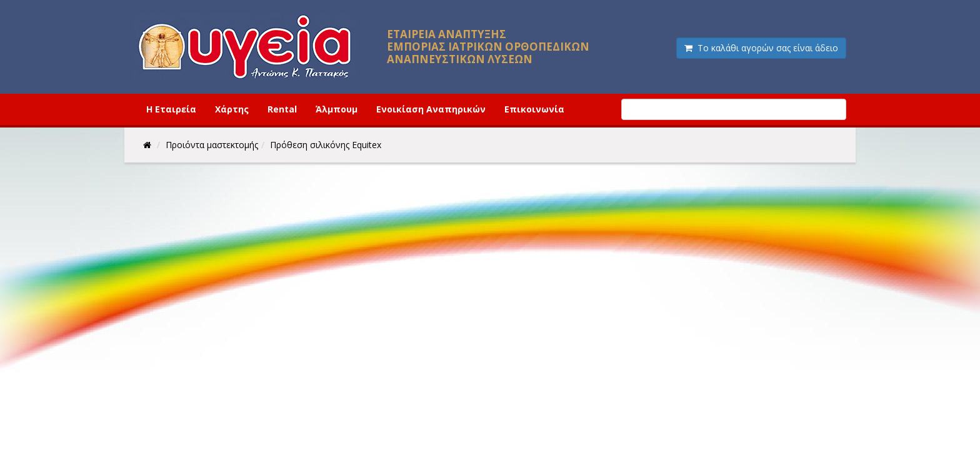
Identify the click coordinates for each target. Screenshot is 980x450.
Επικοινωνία (534, 109)
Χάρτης (232, 109)
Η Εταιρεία (171, 109)
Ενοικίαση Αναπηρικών (431, 109)
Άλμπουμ (337, 109)
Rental (282, 109)
